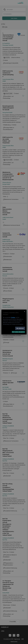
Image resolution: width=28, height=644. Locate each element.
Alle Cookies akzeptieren (18, 332)
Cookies (13, 317)
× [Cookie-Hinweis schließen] (25, 311)
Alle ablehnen (20, 328)
